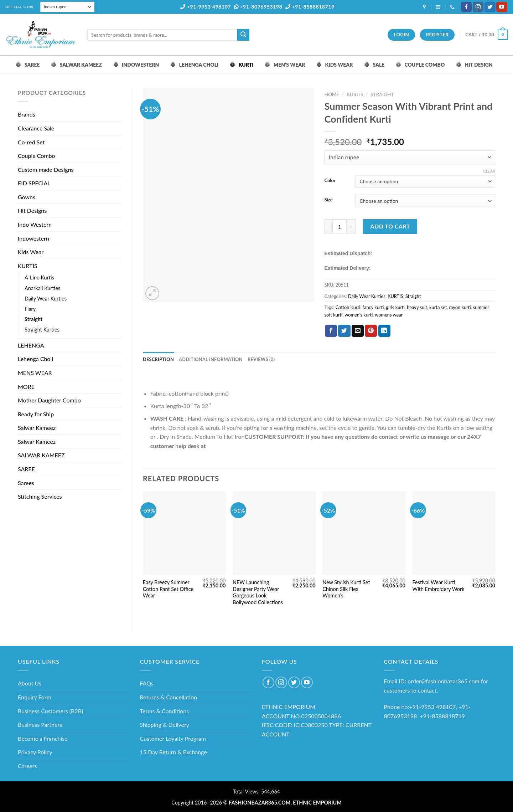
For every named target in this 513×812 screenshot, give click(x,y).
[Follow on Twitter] (490, 7)
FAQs (147, 683)
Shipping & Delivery (165, 724)
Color (330, 181)
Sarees (26, 483)
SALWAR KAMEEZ (41, 455)
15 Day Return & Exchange (173, 752)
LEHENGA (31, 345)
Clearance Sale (36, 128)
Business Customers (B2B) (50, 711)
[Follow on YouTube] (502, 7)
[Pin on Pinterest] (371, 331)
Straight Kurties (42, 330)
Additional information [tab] (211, 359)
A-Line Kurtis (39, 277)
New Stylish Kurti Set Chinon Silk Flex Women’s (346, 589)
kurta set (438, 307)
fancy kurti (373, 307)
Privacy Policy (35, 752)
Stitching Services (40, 496)
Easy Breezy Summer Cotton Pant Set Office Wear (168, 589)
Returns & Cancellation (169, 697)
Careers (27, 766)
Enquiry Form (35, 697)
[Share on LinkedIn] (384, 331)
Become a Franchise (43, 738)
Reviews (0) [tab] (261, 359)
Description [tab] (158, 359)
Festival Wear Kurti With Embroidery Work (439, 586)
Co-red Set (31, 142)
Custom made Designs (46, 169)
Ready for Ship (36, 414)
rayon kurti (460, 307)
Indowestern (33, 238)
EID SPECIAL (34, 183)
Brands (27, 114)
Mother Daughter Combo (49, 400)
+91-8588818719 (310, 7)
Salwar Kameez (37, 428)
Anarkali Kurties (42, 288)
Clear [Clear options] (489, 171)
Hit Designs (32, 210)
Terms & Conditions (165, 711)
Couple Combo (37, 156)
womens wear (389, 315)
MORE (26, 387)
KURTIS (28, 266)
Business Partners (40, 724)
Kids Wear (31, 252)
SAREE (26, 469)
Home (332, 94)
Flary (30, 309)
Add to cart (390, 226)
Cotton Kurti (348, 307)
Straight (33, 319)
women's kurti (359, 315)
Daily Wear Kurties (46, 299)
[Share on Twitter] (344, 331)
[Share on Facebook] (331, 331)
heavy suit (417, 307)
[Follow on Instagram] (478, 7)
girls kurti (395, 307)
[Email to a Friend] (358, 331)
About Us (30, 683)
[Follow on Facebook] (466, 7)
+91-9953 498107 (206, 7)
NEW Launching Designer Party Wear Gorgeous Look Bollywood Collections (258, 592)
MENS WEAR (35, 373)
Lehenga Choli (35, 359)
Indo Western (35, 224)
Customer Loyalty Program (173, 738)
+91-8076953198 (258, 7)
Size (329, 200)
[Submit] (243, 35)
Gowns (27, 197)
